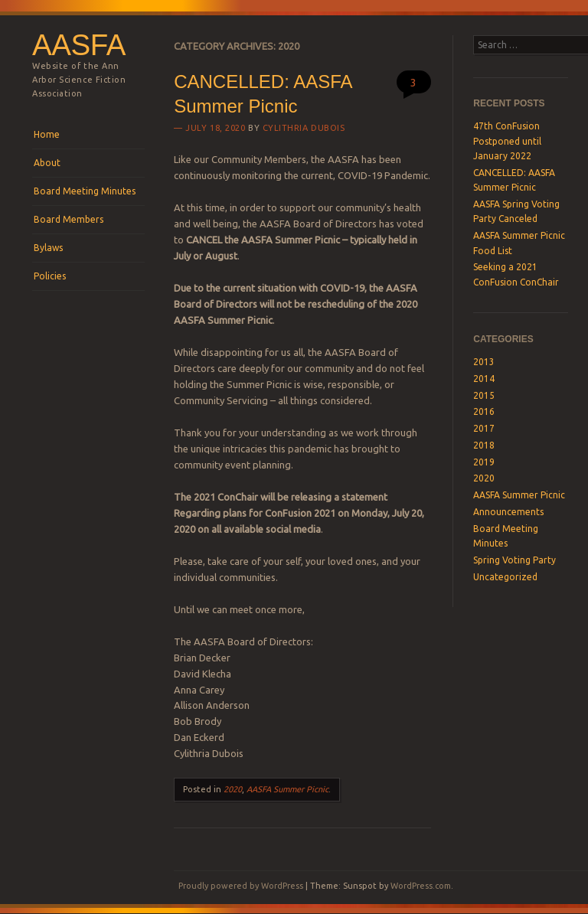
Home (47, 134)
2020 (233, 789)
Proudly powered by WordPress (241, 886)
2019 (484, 462)
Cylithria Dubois (304, 128)
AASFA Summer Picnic (287, 789)
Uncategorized (505, 577)
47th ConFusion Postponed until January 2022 (507, 141)
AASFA (79, 45)
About (47, 163)
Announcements (508, 512)
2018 (484, 445)
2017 (484, 428)
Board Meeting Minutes (85, 191)
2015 (484, 395)
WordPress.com (421, 886)
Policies (50, 276)
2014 (484, 379)
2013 (484, 362)
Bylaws (48, 248)
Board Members (69, 219)
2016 (484, 411)
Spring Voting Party (514, 560)
